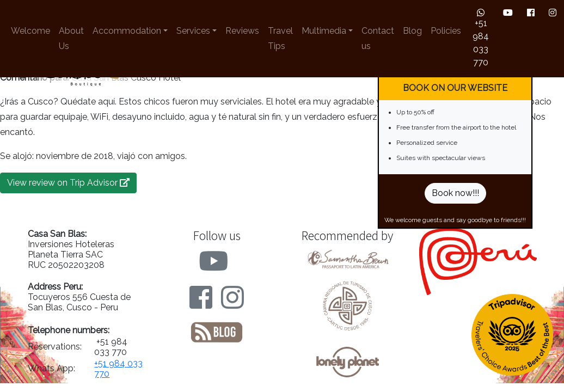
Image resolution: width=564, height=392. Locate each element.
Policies (446, 31)
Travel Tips (280, 38)
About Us (71, 38)
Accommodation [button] (127, 31)
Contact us (378, 38)
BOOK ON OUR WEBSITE (455, 88)
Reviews (242, 31)
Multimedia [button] (324, 31)
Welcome (30, 31)
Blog (412, 31)
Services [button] (193, 31)
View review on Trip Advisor (68, 183)
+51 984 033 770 (481, 38)
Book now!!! (455, 193)
